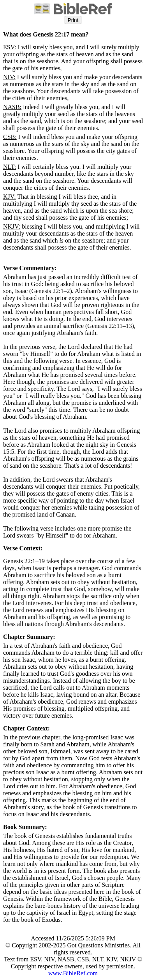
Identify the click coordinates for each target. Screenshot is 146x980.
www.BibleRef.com (73, 973)
